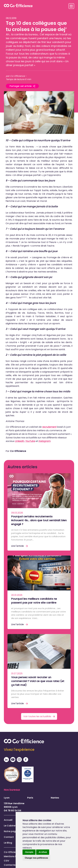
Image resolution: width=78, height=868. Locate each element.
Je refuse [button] (43, 852)
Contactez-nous (14, 865)
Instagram (44, 441)
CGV (7, 861)
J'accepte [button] (29, 852)
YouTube (30, 441)
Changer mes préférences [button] (36, 858)
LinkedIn (19, 441)
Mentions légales (14, 856)
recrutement (49, 427)
